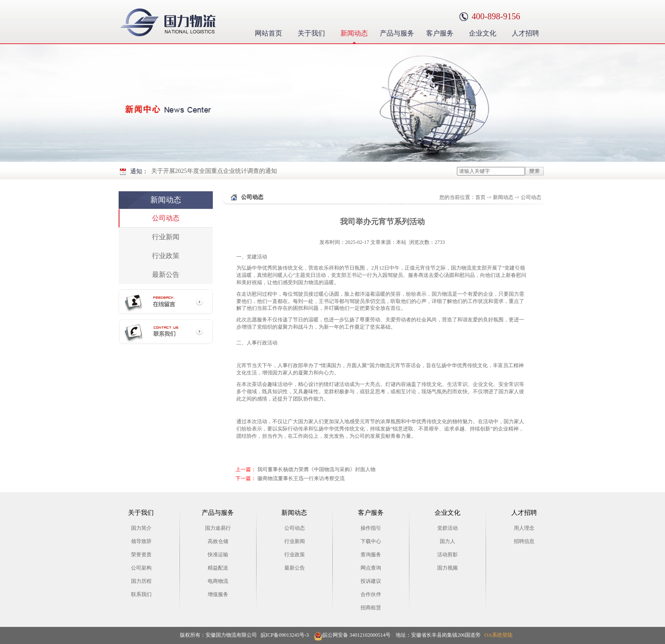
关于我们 (314, 32)
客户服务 (442, 32)
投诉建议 (371, 581)
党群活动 (447, 528)
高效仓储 (218, 541)
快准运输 (218, 555)
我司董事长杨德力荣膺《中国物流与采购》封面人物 (316, 469)
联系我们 (141, 594)
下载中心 (371, 541)
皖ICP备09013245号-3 (285, 635)
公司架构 (141, 568)
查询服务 (371, 555)
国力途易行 (218, 528)
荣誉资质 (141, 555)
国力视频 (447, 568)
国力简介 (141, 528)
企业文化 (485, 32)
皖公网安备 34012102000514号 (352, 635)
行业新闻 (166, 237)
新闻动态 (356, 32)
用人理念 (524, 528)
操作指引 (371, 528)
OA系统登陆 (498, 635)
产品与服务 (398, 32)
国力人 (447, 541)
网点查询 (371, 568)
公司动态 (166, 218)
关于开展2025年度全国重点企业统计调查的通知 (214, 171)
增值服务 (218, 594)
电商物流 (218, 581)
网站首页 (268, 33)
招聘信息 (524, 541)
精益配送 (218, 568)
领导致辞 (141, 541)
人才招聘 (528, 32)
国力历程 (141, 581)
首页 (480, 197)
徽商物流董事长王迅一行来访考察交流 (301, 478)
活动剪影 (447, 555)
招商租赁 (371, 608)
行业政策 (166, 256)
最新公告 (166, 275)
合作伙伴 (371, 594)
